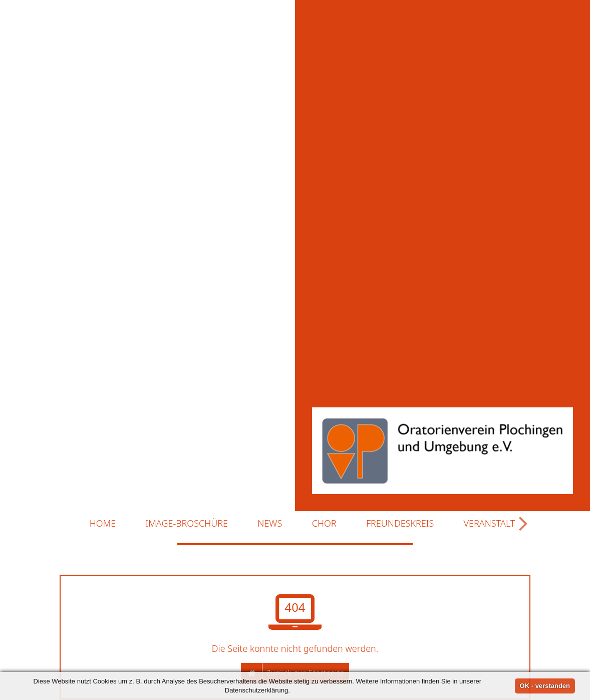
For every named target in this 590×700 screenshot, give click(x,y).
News (270, 501)
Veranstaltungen (510, 501)
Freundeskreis (400, 501)
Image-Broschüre (187, 501)
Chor (324, 501)
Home (103, 501)
